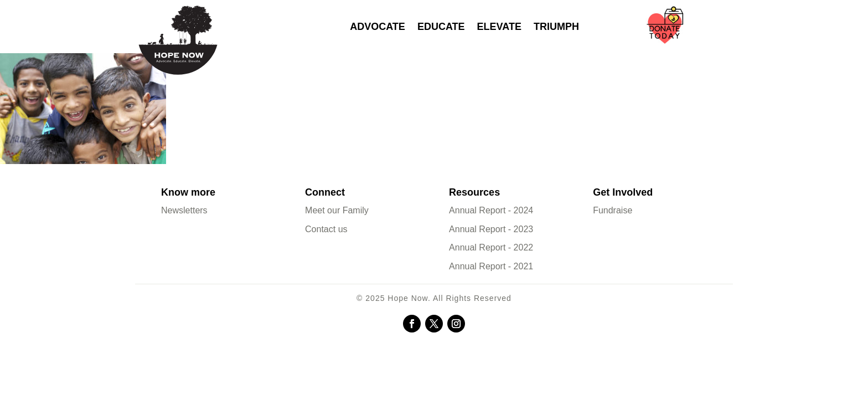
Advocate (378, 27)
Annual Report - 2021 (491, 266)
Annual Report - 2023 (491, 229)
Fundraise (613, 210)
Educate (441, 27)
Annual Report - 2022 (491, 247)
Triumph (556, 27)
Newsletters (184, 210)
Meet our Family (337, 210)
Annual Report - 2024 (491, 210)
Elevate (499, 27)
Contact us (326, 229)
